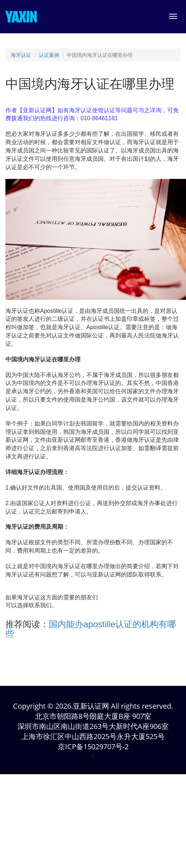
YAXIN (21, 17)
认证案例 (49, 55)
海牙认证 (21, 55)
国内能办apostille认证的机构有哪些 (91, 629)
